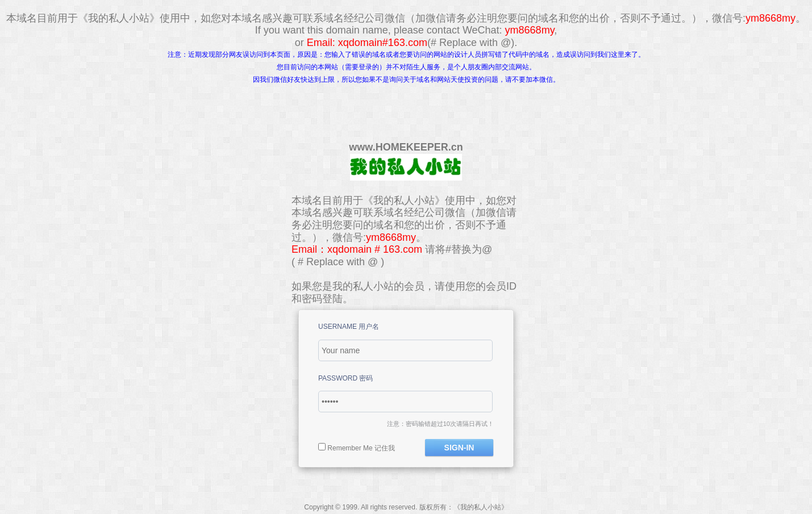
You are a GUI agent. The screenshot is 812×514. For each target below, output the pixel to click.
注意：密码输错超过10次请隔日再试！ (440, 424)
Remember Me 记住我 (361, 448)
